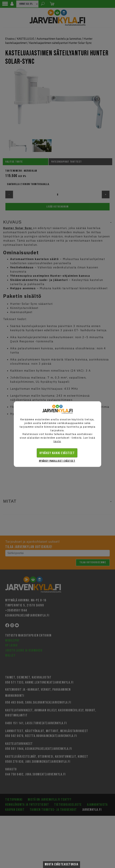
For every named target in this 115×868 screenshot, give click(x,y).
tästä (57, 441)
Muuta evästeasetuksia (62, 864)
